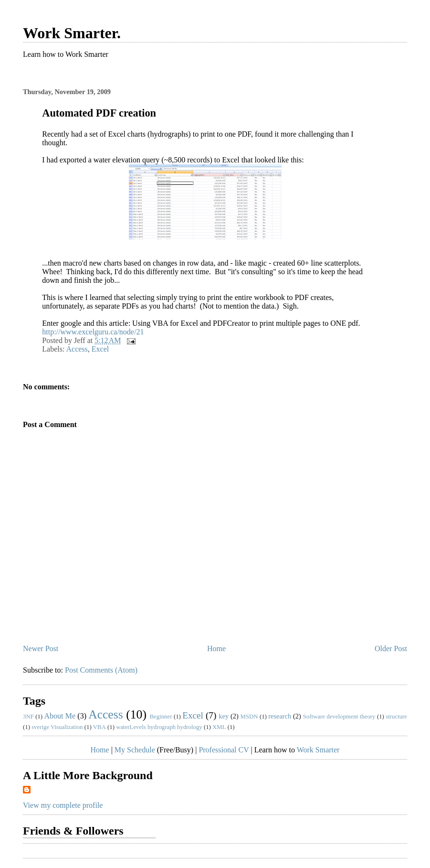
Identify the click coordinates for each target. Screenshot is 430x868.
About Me (60, 716)
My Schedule (135, 750)
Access (77, 349)
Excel (100, 349)
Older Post (391, 648)
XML (219, 727)
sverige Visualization (57, 727)
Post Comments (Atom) (101, 670)
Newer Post (41, 648)
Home (216, 648)
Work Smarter (318, 750)
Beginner (161, 717)
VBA (100, 727)
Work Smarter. (72, 33)
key (224, 716)
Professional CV (224, 750)
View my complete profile (63, 805)
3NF (28, 717)
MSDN (249, 717)
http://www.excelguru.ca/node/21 (93, 332)
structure (396, 717)
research (280, 716)
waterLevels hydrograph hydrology (159, 727)
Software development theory (339, 717)
